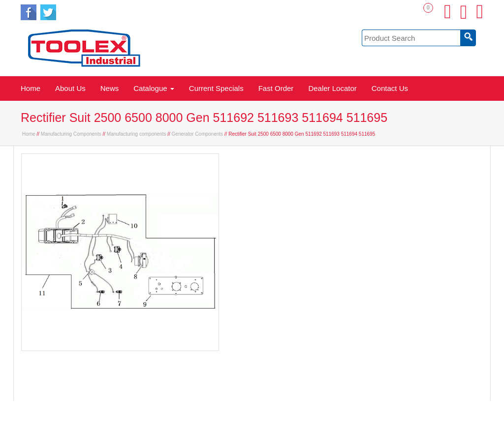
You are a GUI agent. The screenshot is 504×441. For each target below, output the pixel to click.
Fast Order (276, 88)
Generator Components (198, 134)
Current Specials (216, 88)
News (110, 88)
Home (31, 88)
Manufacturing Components (71, 134)
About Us (70, 88)
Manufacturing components (137, 134)
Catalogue (154, 88)
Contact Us (390, 88)
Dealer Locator (332, 88)
